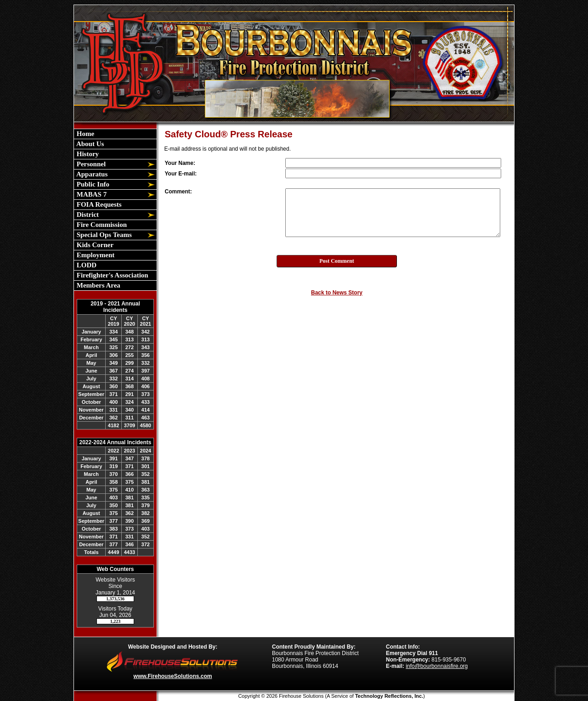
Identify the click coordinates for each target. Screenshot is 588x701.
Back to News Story (337, 293)
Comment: (178, 192)
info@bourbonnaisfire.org (437, 666)
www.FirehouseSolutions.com (173, 676)
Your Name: (180, 163)
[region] (115, 210)
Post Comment (337, 261)
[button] (110, 164)
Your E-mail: (181, 174)
